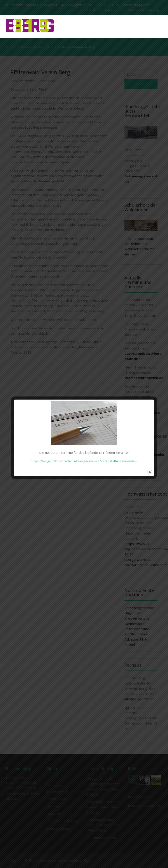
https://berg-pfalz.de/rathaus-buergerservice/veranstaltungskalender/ (84, 461)
